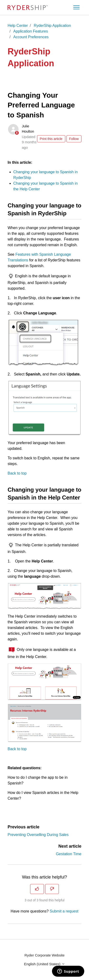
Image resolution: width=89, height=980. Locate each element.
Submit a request (64, 911)
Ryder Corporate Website (44, 955)
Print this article (51, 139)
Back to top (17, 473)
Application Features (31, 31)
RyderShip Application (52, 26)
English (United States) (44, 964)
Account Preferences (31, 37)
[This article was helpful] (37, 889)
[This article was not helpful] (52, 889)
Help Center (18, 26)
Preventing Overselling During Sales (38, 835)
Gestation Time (69, 854)
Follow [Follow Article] (74, 139)
